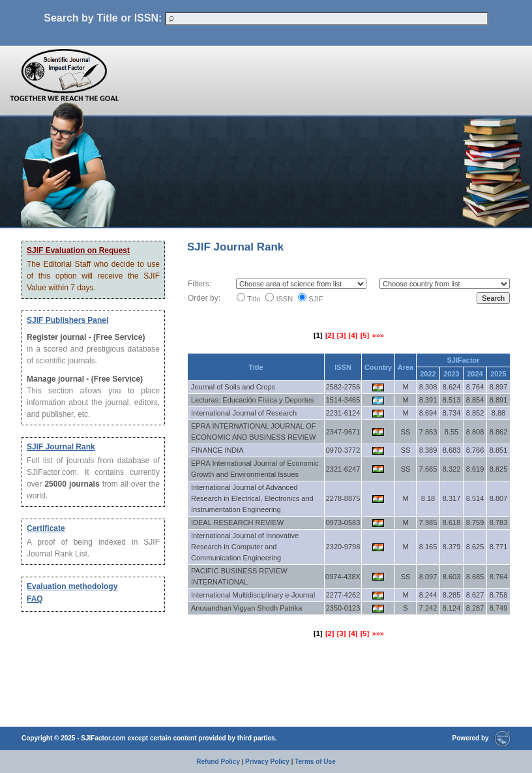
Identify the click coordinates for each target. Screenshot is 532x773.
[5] (365, 335)
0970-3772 (343, 450)
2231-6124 (343, 413)
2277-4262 (343, 595)
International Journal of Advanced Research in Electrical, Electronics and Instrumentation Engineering (252, 498)
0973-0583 (343, 523)
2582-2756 (343, 387)
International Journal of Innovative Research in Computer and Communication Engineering (245, 547)
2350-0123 (343, 608)
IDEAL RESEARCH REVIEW (237, 523)
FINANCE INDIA (217, 450)
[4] (353, 335)
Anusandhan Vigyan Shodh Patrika (246, 608)
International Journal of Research (244, 413)
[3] (341, 335)
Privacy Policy (267, 762)
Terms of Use (315, 762)
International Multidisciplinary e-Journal (253, 595)
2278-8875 (343, 498)
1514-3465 (343, 400)
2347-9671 (343, 432)
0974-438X (343, 577)
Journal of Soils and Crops (233, 387)
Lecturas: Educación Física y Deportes (252, 400)
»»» (378, 335)
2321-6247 (343, 469)
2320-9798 (343, 547)
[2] (330, 335)
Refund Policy (218, 762)
